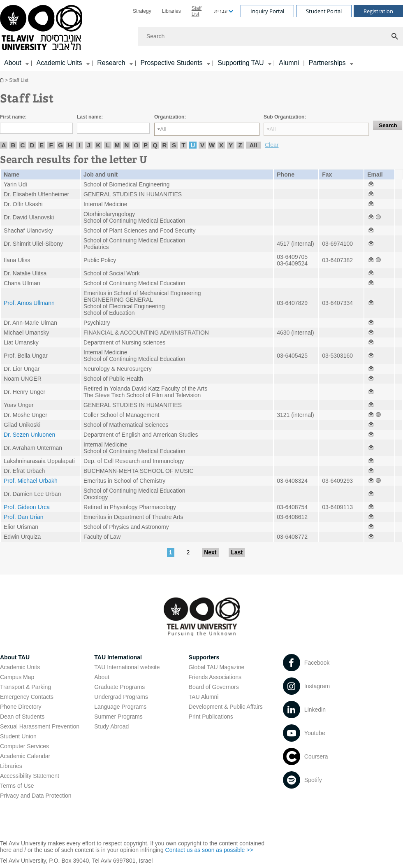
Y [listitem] (231, 145)
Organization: (170, 117)
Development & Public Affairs (226, 707)
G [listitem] (60, 145)
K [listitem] (98, 145)
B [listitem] (13, 145)
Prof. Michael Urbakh (31, 481)
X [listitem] (221, 145)
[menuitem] (142, 11)
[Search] (270, 36)
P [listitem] (146, 145)
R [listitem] (165, 145)
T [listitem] (183, 145)
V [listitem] (202, 145)
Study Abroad (111, 726)
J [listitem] (89, 145)
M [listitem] (117, 145)
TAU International (118, 657)
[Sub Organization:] (316, 129)
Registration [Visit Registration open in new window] (378, 11)
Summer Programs (118, 717)
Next (210, 552)
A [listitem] (4, 145)
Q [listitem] (155, 145)
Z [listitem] (240, 145)
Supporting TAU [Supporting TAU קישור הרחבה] (241, 63)
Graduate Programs (119, 687)
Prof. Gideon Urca (27, 507)
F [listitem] (51, 145)
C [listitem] (23, 145)
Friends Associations (215, 677)
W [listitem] (212, 145)
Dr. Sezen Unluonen (29, 435)
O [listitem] (136, 145)
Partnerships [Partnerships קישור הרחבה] (327, 63)
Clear (272, 145)
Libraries (171, 11)
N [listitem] (127, 145)
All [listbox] (163, 129)
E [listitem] (42, 145)
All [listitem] (253, 145)
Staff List (197, 11)
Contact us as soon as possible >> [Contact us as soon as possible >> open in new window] (209, 850)
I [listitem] (79, 145)
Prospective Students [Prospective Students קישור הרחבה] (171, 63)
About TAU (15, 657)
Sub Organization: (285, 117)
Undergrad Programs (121, 697)
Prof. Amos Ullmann (29, 303)
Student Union (18, 736)
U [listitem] (193, 145)
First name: (13, 117)
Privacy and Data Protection (36, 796)
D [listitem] (32, 145)
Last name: (90, 117)
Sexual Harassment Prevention (40, 726)
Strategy (142, 11)
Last (237, 552)
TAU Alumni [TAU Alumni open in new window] (204, 697)
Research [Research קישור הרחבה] (111, 63)
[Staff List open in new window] (371, 184)
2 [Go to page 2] (188, 552)
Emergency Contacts (27, 697)
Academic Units (20, 667)
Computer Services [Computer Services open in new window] (24, 746)
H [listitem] (70, 145)
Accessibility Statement (30, 776)
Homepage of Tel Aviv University (2, 80)
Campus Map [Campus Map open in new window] (17, 677)
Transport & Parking (25, 687)
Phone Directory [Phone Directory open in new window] (21, 707)
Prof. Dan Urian (23, 517)
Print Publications (211, 717)
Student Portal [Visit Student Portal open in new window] (324, 11)
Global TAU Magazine (217, 667)
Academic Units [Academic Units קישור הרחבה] (59, 63)
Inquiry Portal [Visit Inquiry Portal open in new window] (267, 11)
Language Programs (120, 707)
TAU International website (127, 667)
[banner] (201, 35)
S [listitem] (174, 145)
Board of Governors (214, 687)
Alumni (289, 63)
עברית (221, 11)
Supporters (204, 657)
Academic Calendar (25, 756)
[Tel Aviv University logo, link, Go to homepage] (43, 28)
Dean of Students (22, 717)
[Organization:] (207, 129)
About (102, 677)
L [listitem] (108, 145)
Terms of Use (17, 786)
